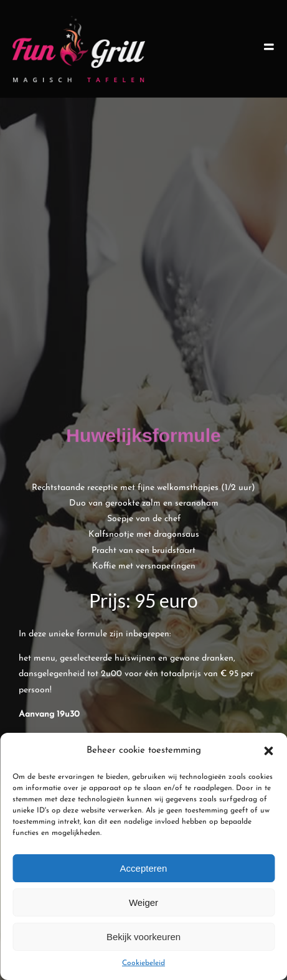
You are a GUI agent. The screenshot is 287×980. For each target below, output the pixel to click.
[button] (268, 751)
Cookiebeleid (143, 963)
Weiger (143, 902)
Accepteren (144, 868)
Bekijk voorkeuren (143, 937)
